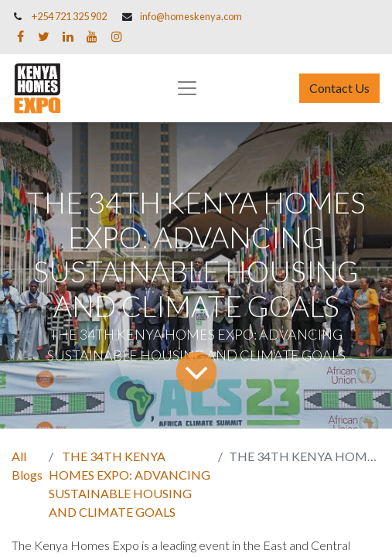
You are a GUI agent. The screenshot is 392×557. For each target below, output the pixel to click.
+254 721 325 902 (69, 16)
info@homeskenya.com (191, 16)
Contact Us (339, 88)
